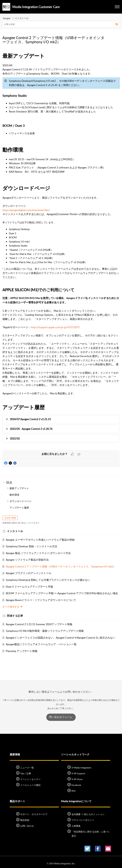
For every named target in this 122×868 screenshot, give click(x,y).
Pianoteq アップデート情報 (22, 651)
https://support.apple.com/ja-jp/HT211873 (55, 327)
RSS (74, 791)
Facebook (76, 785)
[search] (61, 24)
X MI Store (77, 779)
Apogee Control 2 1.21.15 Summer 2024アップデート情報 (39, 624)
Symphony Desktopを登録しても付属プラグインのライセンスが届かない (48, 580)
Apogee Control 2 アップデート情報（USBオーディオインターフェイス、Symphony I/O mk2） (61, 566)
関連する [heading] (15, 616)
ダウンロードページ (20, 501)
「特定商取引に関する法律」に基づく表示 (91, 834)
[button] (117, 24)
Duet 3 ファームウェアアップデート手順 (29, 587)
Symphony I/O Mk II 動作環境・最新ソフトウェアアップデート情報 (45, 631)
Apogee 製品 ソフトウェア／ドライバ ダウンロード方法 (38, 553)
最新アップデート (19, 488)
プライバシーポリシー (83, 820)
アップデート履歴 (19, 508)
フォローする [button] (10, 518)
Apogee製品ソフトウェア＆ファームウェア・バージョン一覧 (41, 644)
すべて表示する (13, 607)
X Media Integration (81, 768)
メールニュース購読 (30, 785)
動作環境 (14, 495)
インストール (22, 18)
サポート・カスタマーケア (34, 814)
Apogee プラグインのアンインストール (29, 573)
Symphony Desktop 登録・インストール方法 (31, 546)
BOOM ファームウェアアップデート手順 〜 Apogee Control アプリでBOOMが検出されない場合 (62, 593)
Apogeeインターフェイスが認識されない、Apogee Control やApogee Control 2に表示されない (61, 638)
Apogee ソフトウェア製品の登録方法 (27, 560)
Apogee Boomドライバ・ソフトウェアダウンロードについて (41, 600)
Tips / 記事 (26, 773)
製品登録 (25, 820)
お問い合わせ (27, 826)
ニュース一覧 (27, 768)
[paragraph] (61, 251)
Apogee (7, 18)
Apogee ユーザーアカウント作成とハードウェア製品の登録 (40, 540)
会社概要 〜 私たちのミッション (88, 814)
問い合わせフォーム (61, 717)
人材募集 (76, 826)
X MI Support (78, 773)
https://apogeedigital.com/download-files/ (26, 210)
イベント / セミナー (30, 779)
